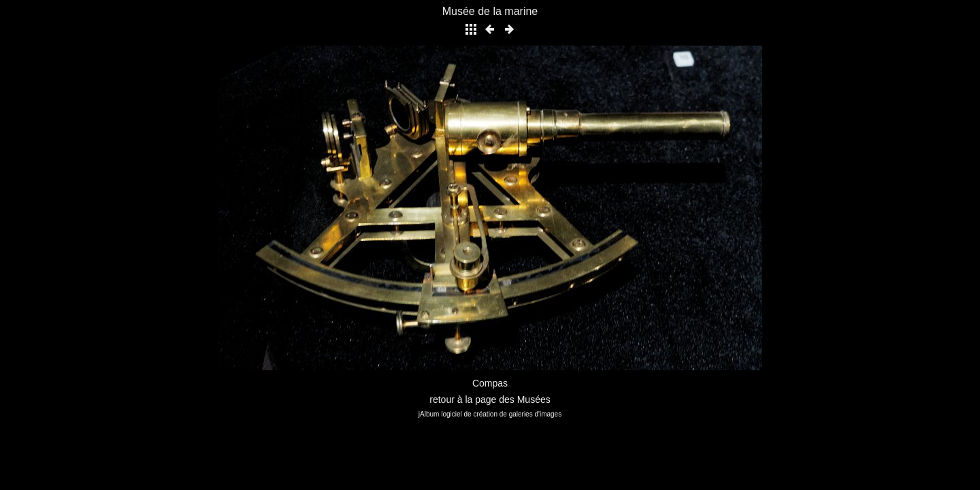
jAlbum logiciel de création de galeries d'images (490, 414)
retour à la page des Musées (490, 399)
